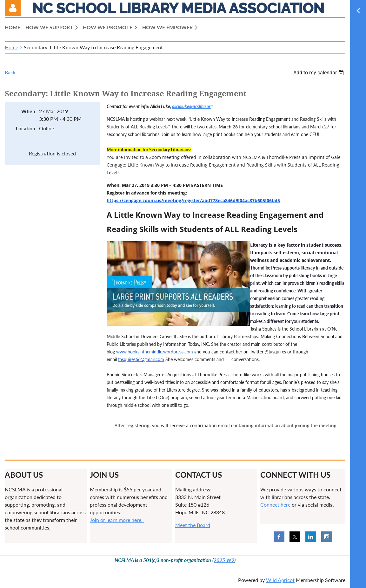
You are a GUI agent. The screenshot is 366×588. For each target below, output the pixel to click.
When (28, 111)
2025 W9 (224, 560)
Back (10, 72)
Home (11, 47)
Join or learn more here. (117, 520)
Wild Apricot (280, 580)
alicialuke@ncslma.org (192, 106)
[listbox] (319, 73)
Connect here (275, 505)
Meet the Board (193, 525)
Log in (13, 8)
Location (26, 128)
